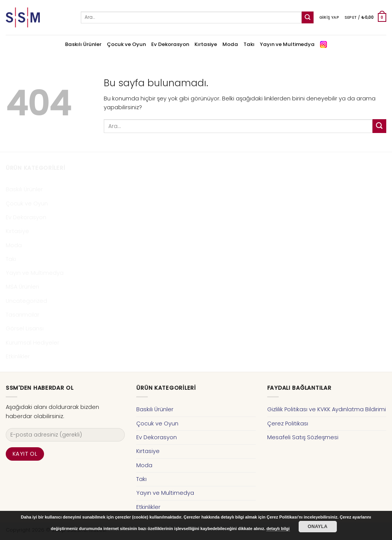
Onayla (318, 527)
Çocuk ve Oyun (126, 44)
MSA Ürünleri (22, 287)
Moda (230, 44)
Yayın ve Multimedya (287, 44)
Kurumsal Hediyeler (33, 343)
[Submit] (308, 17)
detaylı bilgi (278, 529)
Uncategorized (26, 301)
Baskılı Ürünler (83, 44)
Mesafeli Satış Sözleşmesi (303, 437)
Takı (249, 44)
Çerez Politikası (288, 423)
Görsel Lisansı (25, 328)
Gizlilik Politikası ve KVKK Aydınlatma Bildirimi (327, 409)
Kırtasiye (206, 44)
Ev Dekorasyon (170, 44)
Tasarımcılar (23, 315)
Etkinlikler (18, 356)
